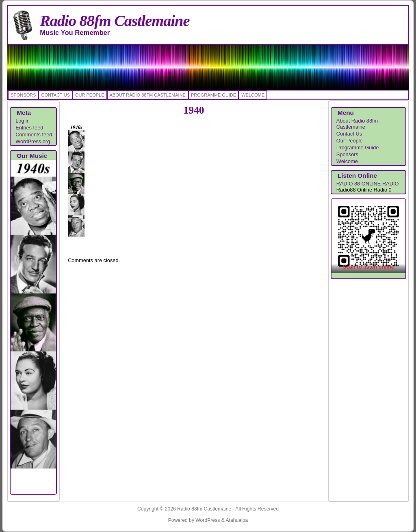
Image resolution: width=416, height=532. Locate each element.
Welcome (347, 161)
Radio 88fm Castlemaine (115, 21)
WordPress (208, 520)
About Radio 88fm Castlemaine (357, 124)
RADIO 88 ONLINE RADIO (368, 184)
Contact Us (349, 134)
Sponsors (347, 154)
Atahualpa (237, 520)
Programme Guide (358, 148)
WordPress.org (33, 141)
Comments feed (34, 135)
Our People (350, 141)
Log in (23, 121)
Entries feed (29, 128)
